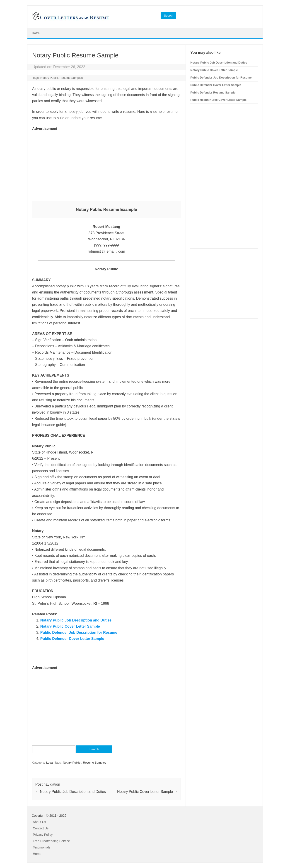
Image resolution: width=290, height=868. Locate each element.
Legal (50, 763)
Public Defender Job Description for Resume (79, 633)
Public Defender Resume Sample (213, 92)
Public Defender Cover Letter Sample (72, 639)
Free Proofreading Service (51, 841)
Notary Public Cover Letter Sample (70, 626)
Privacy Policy (43, 835)
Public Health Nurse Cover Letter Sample (218, 100)
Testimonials (42, 847)
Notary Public (49, 78)
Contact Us (41, 828)
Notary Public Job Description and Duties (76, 620)
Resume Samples (71, 78)
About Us (39, 822)
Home (36, 33)
